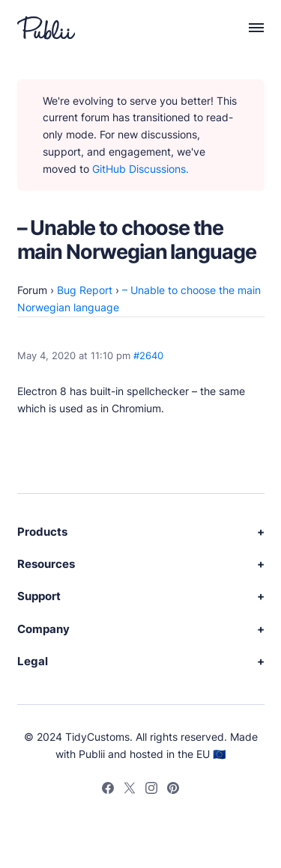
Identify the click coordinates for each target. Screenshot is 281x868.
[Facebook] (108, 790)
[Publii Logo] (46, 28)
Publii (92, 754)
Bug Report (85, 290)
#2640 (148, 356)
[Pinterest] (173, 790)
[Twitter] (130, 790)
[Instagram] (151, 790)
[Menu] (248, 28)
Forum (32, 290)
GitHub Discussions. (140, 169)
